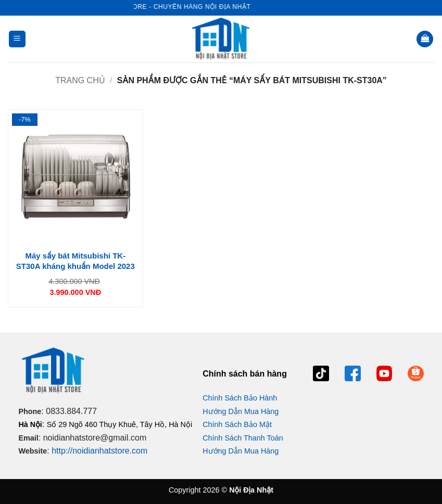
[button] (17, 39)
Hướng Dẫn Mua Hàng (241, 411)
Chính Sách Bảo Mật (237, 424)
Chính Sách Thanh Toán (243, 438)
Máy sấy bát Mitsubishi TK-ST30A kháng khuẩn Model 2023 (75, 261)
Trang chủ (80, 80)
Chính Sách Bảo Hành (240, 398)
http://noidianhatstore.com (99, 451)
